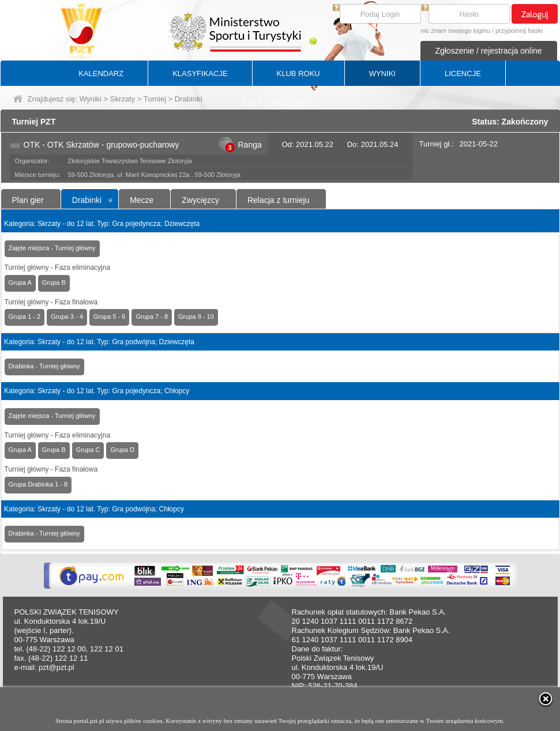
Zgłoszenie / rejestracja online (488, 51)
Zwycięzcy (200, 200)
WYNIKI (382, 74)
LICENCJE (463, 74)
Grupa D (122, 450)
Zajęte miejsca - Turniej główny (52, 248)
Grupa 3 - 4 (67, 316)
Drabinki (87, 200)
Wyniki (91, 99)
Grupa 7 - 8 (152, 316)
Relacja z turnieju (278, 200)
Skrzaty (123, 99)
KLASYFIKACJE (200, 74)
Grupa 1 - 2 (25, 316)
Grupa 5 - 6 (110, 316)
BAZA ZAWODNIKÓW (280, 103)
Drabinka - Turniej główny (44, 366)
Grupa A (20, 282)
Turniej (155, 99)
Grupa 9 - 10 (196, 316)
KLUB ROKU (298, 74)
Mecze (142, 200)
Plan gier (28, 200)
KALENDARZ (101, 74)
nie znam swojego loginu (455, 31)
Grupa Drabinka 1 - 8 (38, 484)
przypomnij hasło (519, 31)
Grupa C (88, 450)
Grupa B (54, 282)
